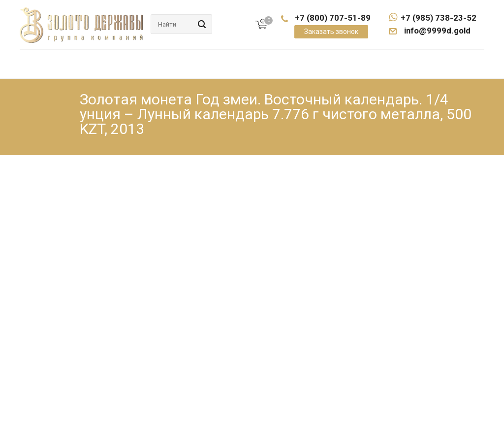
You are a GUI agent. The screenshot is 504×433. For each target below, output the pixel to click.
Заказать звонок (331, 32)
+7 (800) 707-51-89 (333, 18)
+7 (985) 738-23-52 (433, 18)
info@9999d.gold (437, 31)
